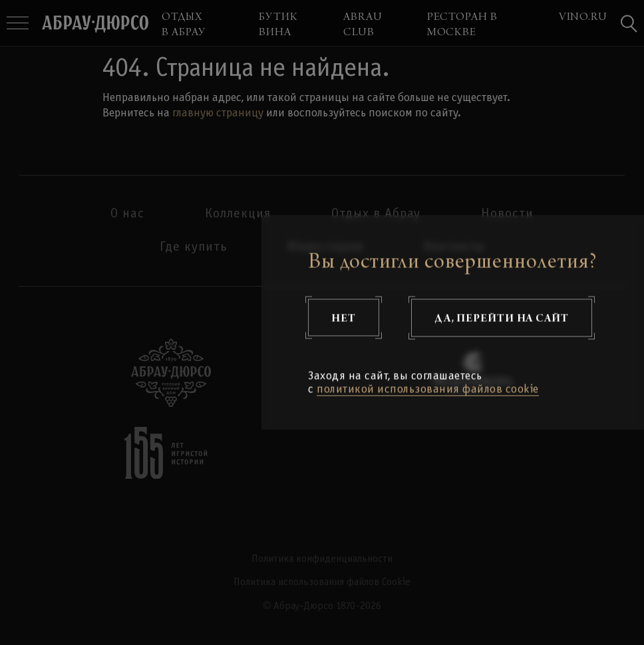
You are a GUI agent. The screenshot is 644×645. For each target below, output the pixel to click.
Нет (344, 318)
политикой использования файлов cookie (428, 390)
